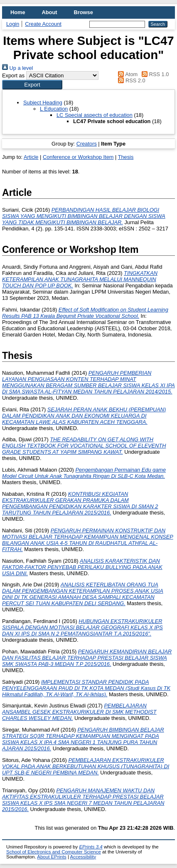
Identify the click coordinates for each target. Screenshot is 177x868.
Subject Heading (43, 103)
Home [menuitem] (18, 12)
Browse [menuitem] (84, 12)
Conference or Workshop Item (78, 157)
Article (31, 157)
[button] (32, 85)
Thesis (126, 157)
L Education (54, 109)
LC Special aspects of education (95, 115)
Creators (87, 144)
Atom (127, 74)
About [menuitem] (50, 12)
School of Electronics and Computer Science (54, 852)
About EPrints (52, 857)
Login (13, 24)
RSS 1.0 (154, 74)
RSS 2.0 (130, 80)
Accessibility (83, 857)
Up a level (17, 68)
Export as (13, 75)
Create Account (43, 24)
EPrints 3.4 (91, 847)
